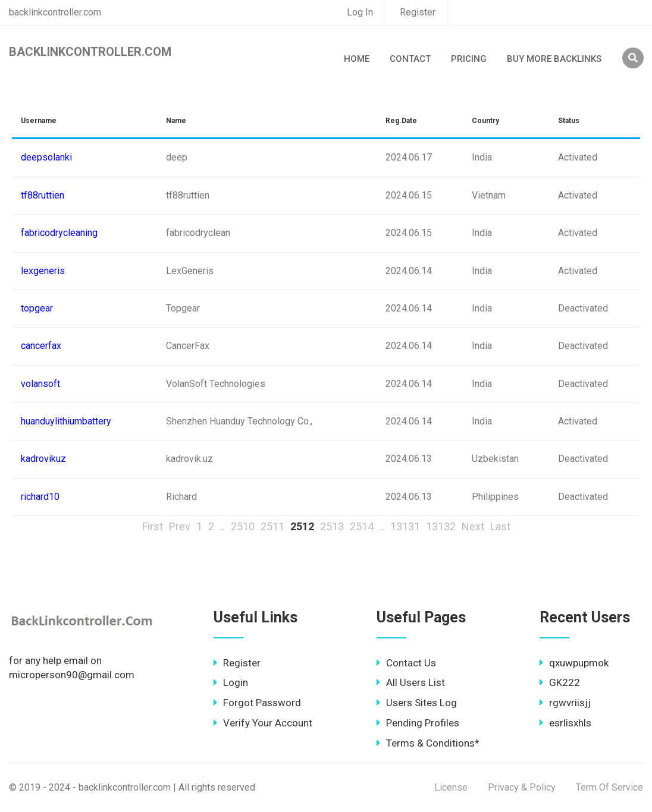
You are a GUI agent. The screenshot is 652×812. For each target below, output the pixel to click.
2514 (362, 526)
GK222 (560, 682)
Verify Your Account (263, 723)
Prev (180, 526)
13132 (441, 526)
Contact (410, 59)
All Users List (411, 682)
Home (357, 59)
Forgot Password (257, 703)
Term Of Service (609, 787)
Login (231, 682)
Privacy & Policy (522, 787)
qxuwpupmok (574, 663)
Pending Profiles (418, 723)
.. (222, 526)
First (153, 526)
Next (473, 526)
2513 (332, 526)
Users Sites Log (417, 703)
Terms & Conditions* (428, 743)
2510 (243, 526)
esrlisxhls (565, 723)
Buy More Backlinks (554, 59)
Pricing (469, 59)
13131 (405, 526)
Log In (360, 12)
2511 (272, 526)
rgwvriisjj (565, 703)
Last (500, 526)
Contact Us (406, 663)
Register (418, 12)
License (451, 787)
